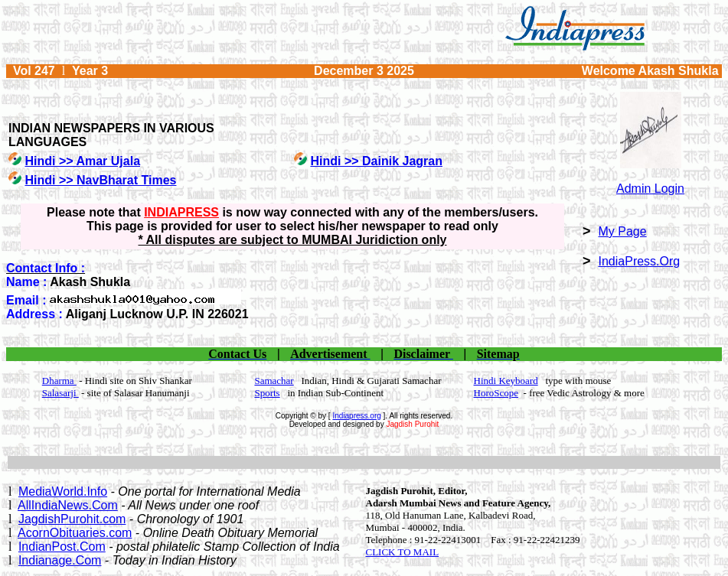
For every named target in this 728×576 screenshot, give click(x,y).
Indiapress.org (356, 416)
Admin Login (650, 189)
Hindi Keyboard (506, 381)
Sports (267, 393)
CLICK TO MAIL (403, 552)
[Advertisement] (364, 462)
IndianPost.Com (62, 547)
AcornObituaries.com (75, 533)
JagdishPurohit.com (72, 519)
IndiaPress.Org (640, 261)
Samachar (274, 381)
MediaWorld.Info (63, 491)
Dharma (59, 381)
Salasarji (60, 393)
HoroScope (496, 393)
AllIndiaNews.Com (68, 505)
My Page (623, 231)
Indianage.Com (60, 560)
